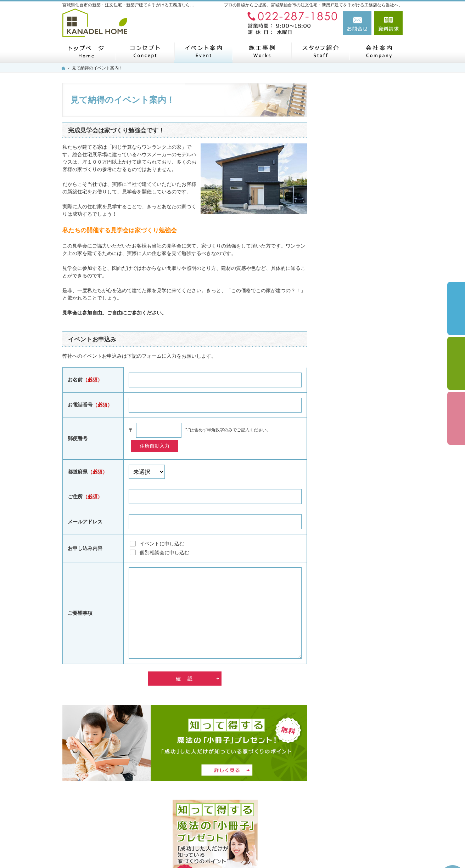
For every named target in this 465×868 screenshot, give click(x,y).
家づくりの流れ (346, 277)
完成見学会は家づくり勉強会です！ (116, 131)
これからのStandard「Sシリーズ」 (363, 367)
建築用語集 (341, 647)
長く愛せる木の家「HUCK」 (361, 350)
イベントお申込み (92, 339)
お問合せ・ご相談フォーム (360, 816)
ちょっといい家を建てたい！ (361, 468)
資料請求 (388, 23)
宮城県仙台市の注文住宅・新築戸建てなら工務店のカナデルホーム (301, 849)
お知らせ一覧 (344, 614)
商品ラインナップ (349, 293)
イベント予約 (456, 308)
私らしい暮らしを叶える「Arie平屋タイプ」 (363, 332)
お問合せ (357, 23)
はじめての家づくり (351, 262)
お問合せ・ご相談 (349, 598)
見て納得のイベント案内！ (359, 452)
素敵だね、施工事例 (351, 386)
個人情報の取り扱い (351, 631)
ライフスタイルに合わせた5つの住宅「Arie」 (363, 311)
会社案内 (339, 581)
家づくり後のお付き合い (356, 501)
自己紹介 (339, 549)
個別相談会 (456, 363)
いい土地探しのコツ (351, 435)
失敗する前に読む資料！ (356, 565)
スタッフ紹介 (344, 534)
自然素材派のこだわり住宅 (359, 402)
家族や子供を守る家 (351, 484)
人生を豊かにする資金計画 (359, 419)
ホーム (336, 245)
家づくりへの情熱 (349, 517)
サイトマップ (344, 664)
